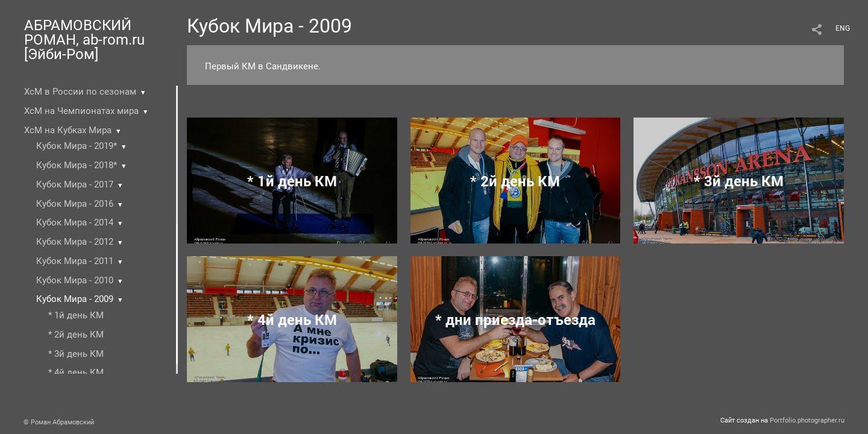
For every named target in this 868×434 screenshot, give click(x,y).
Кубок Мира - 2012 (75, 242)
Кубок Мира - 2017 (75, 184)
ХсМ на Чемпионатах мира (81, 111)
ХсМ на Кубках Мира (68, 130)
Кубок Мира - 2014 (75, 222)
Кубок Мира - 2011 (75, 261)
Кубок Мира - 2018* (77, 165)
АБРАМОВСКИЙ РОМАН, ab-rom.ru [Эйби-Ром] (84, 40)
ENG (843, 28)
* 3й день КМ (76, 354)
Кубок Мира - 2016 (75, 204)
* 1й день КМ (76, 315)
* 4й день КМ (76, 373)
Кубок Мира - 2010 (75, 280)
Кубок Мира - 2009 (75, 299)
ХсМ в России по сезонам (80, 92)
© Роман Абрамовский (59, 422)
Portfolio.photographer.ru (807, 420)
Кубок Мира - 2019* (77, 146)
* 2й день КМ (76, 335)
